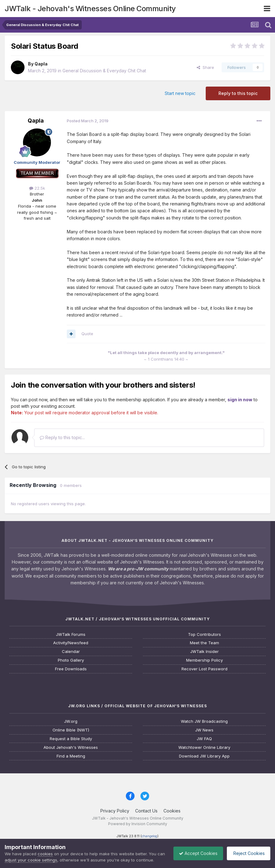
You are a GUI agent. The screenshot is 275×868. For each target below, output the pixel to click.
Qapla (41, 64)
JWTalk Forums (71, 634)
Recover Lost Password (204, 669)
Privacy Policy (115, 811)
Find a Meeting (71, 756)
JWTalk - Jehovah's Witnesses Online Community (90, 9)
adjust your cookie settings (40, 854)
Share (205, 67)
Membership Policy (204, 660)
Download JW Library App (204, 756)
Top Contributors (204, 634)
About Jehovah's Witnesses (71, 747)
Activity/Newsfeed (71, 643)
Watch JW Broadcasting (204, 721)
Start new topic (180, 93)
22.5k (37, 188)
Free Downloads (71, 669)
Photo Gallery (71, 660)
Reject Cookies (248, 850)
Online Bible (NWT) (71, 730)
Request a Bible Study (71, 739)
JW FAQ (204, 739)
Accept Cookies (195, 850)
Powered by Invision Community (138, 824)
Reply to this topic (238, 93)
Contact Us (146, 811)
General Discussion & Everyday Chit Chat (104, 71)
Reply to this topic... (62, 437)
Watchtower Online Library (204, 747)
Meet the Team (204, 643)
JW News (204, 730)
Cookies (172, 811)
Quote (87, 334)
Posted (88, 121)
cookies (45, 848)
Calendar (71, 652)
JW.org (71, 721)
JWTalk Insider (204, 652)
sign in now (240, 400)
